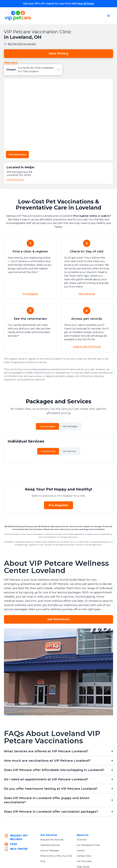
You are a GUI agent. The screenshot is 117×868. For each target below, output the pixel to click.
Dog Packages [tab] (47, 426)
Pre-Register (30, 294)
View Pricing (59, 54)
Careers (81, 851)
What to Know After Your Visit (56, 856)
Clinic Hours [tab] (11, 62)
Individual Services (50, 845)
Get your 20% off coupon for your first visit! (59, 4)
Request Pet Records (52, 840)
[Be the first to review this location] (20, 44)
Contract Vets (84, 856)
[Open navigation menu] (109, 16)
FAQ (43, 861)
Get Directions (17, 155)
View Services (87, 294)
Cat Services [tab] (69, 451)
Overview (82, 840)
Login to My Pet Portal (87, 347)
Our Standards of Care (88, 845)
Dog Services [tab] (48, 451)
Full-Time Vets (84, 861)
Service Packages (50, 851)
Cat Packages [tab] (70, 426)
